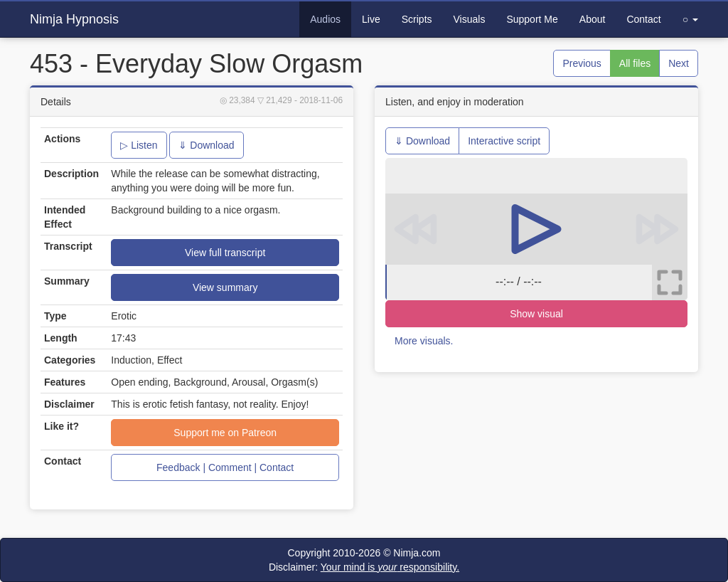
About (593, 19)
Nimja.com (417, 553)
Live (371, 19)
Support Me (532, 19)
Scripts (417, 19)
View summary (225, 287)
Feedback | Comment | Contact (225, 467)
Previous (582, 63)
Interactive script (504, 141)
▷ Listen (139, 145)
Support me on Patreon (225, 433)
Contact (643, 19)
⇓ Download (206, 145)
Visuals (470, 19)
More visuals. (424, 341)
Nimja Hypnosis (74, 19)
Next (679, 63)
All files (635, 63)
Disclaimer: (364, 567)
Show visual (536, 314)
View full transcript (225, 253)
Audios (325, 19)
